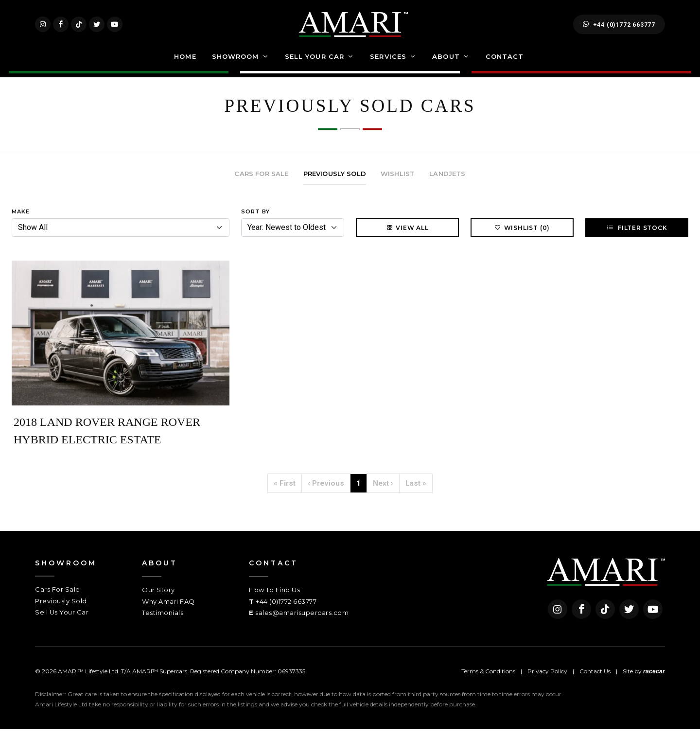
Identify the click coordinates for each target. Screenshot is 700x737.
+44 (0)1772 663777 (619, 28)
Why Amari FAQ (168, 609)
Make (21, 219)
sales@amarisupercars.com (302, 620)
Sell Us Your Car (62, 620)
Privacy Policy (547, 679)
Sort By (255, 219)
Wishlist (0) (522, 235)
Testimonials (163, 620)
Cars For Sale (58, 597)
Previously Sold (61, 609)
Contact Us (595, 679)
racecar (654, 679)
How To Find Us (274, 597)
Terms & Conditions (488, 679)
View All (407, 235)
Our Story (158, 597)
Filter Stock (637, 235)
